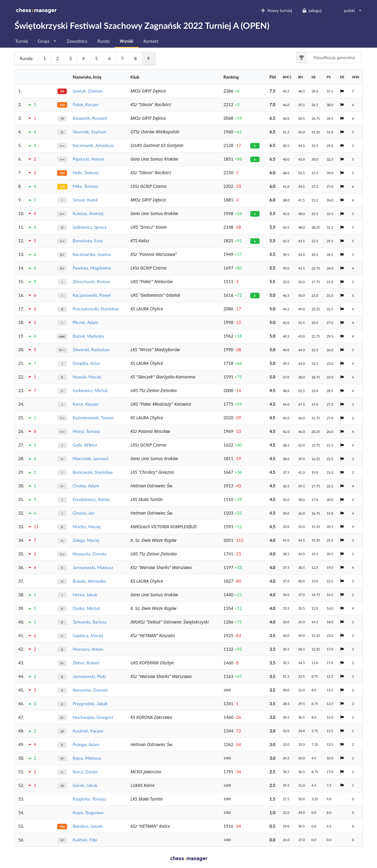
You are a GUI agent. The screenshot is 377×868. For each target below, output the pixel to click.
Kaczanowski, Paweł (92, 295)
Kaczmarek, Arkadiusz (93, 145)
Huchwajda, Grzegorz (93, 717)
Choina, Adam (86, 486)
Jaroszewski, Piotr (89, 676)
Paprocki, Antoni (88, 159)
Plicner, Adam (85, 322)
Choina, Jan (84, 513)
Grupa (47, 39)
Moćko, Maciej (87, 527)
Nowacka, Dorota (89, 554)
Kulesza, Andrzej (88, 213)
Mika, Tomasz (85, 186)
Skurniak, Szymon (89, 132)
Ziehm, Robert (86, 663)
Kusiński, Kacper (88, 731)
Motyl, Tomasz (86, 431)
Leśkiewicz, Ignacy (90, 227)
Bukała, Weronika (89, 581)
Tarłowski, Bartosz (90, 622)
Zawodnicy (77, 41)
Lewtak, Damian (88, 91)
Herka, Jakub (85, 595)
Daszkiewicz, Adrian (91, 499)
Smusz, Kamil (85, 200)
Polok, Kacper (86, 104)
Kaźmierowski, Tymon (93, 418)
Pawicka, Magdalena (92, 268)
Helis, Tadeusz (86, 173)
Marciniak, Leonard (91, 458)
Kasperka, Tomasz (89, 799)
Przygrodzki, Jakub (90, 704)
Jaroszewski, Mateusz (93, 567)
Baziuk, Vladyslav (89, 336)
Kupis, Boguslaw (88, 812)
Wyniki (127, 41)
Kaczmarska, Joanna (92, 254)
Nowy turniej (276, 10)
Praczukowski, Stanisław (96, 309)
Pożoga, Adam (86, 744)
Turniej (21, 41)
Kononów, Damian (90, 690)
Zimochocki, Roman (91, 281)
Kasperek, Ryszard (90, 118)
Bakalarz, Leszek (88, 826)
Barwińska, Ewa (87, 241)
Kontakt (151, 41)
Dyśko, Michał (86, 608)
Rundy (104, 41)
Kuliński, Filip (85, 840)
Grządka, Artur (86, 363)
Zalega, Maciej (86, 540)
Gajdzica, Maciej (88, 635)
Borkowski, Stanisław (93, 472)
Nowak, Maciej (87, 377)
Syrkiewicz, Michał (90, 390)
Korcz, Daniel (85, 772)
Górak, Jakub (85, 785)
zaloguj (312, 10)
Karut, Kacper (86, 404)
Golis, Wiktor (85, 445)
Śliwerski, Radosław (91, 350)
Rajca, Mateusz (87, 758)
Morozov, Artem (88, 649)
